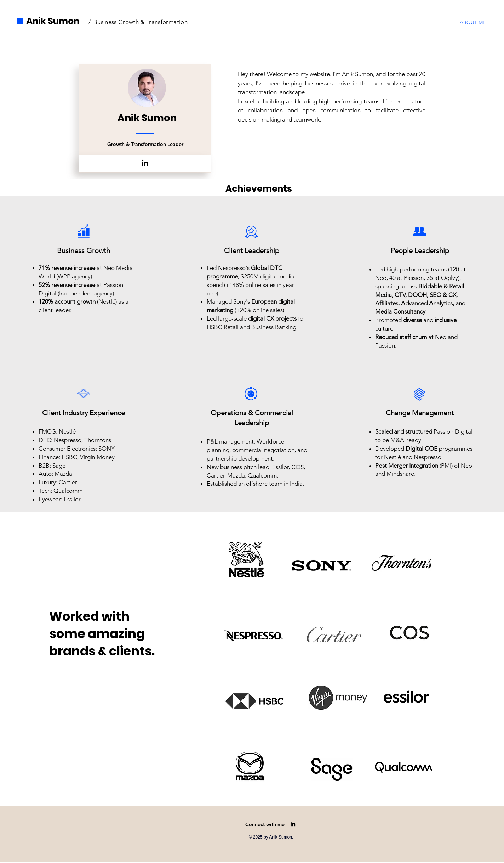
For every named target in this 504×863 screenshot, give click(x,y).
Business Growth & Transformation (141, 22)
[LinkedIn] (145, 163)
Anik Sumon (53, 21)
